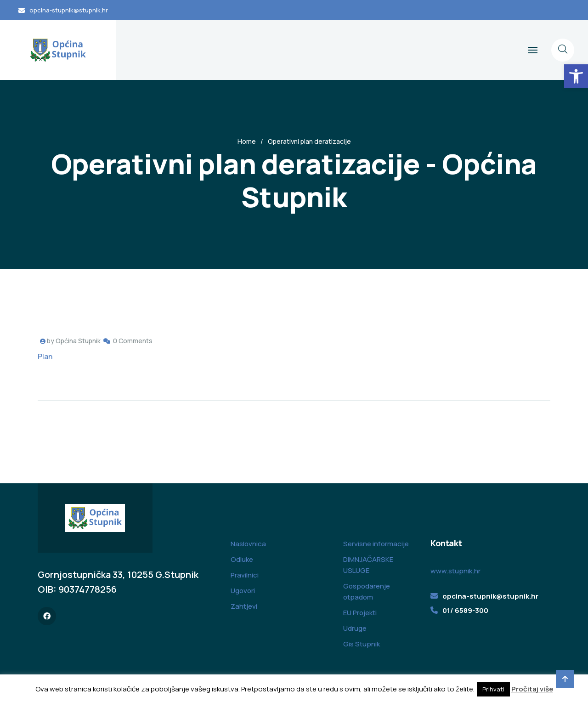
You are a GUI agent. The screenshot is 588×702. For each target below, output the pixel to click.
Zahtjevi (244, 606)
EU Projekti (360, 613)
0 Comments (133, 341)
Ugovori (243, 591)
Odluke (242, 559)
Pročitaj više (532, 689)
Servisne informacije (376, 544)
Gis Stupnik (362, 644)
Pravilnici (245, 575)
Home (247, 141)
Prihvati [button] (493, 689)
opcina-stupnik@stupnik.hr (69, 10)
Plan (45, 357)
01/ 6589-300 (465, 610)
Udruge (355, 628)
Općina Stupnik (78, 341)
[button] (576, 76)
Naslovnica (248, 544)
